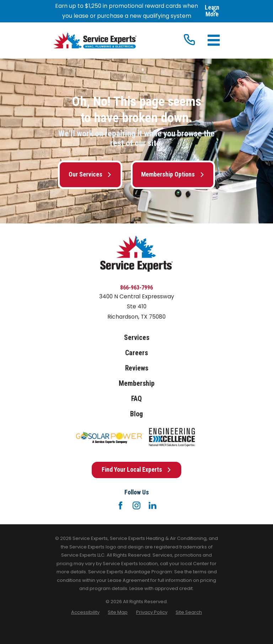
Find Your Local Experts (136, 470)
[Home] (95, 40)
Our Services (90, 174)
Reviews (137, 368)
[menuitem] (85, 612)
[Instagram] (136, 505)
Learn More (212, 11)
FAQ (136, 399)
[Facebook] (121, 505)
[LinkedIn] (152, 505)
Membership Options (173, 174)
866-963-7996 (136, 288)
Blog (136, 414)
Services (137, 338)
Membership (137, 383)
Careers (136, 353)
